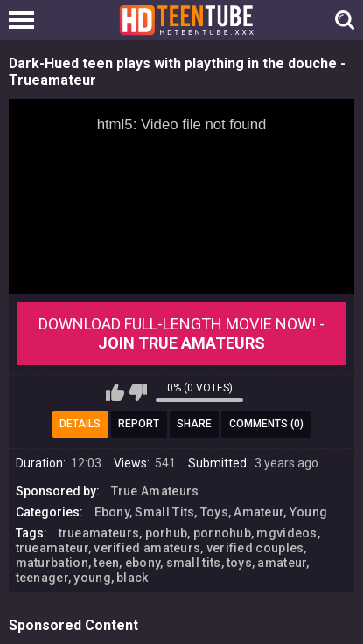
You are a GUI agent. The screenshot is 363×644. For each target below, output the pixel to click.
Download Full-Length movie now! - (181, 333)
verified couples (255, 548)
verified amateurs (147, 548)
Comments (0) (266, 424)
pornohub (222, 533)
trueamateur (52, 548)
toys (239, 563)
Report (139, 424)
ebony (143, 563)
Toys (214, 512)
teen (106, 563)
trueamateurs (99, 533)
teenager (42, 578)
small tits (194, 563)
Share (194, 424)
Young (309, 512)
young (92, 578)
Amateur (258, 512)
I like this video (115, 392)
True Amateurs (155, 491)
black (133, 578)
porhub (167, 533)
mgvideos (286, 533)
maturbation (52, 563)
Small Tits (164, 512)
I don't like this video (138, 392)
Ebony (112, 512)
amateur (282, 563)
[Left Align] (26, 20)
